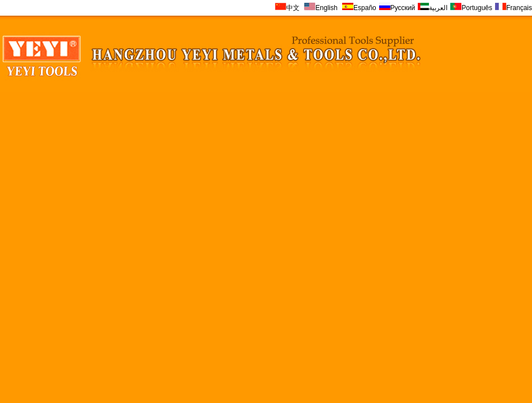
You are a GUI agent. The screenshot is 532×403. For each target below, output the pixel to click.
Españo (359, 8)
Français (514, 8)
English (322, 8)
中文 (287, 8)
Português (471, 8)
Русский (397, 8)
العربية (433, 8)
